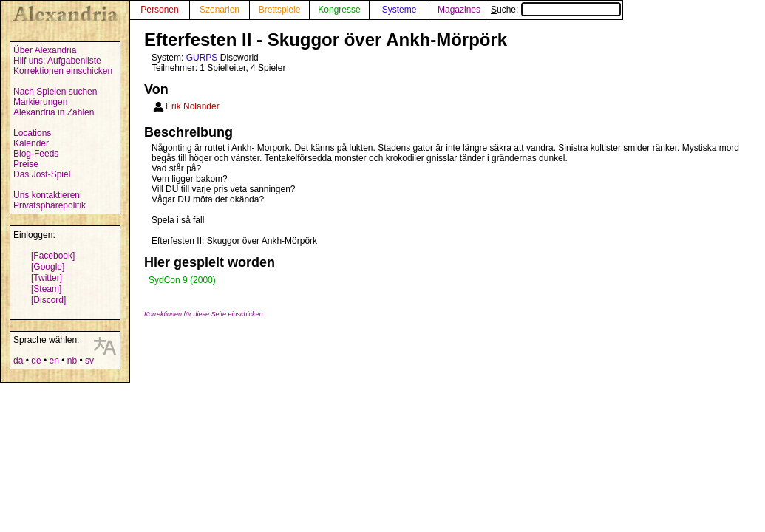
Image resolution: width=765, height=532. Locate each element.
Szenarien (220, 10)
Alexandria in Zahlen (54, 112)
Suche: (556, 10)
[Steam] (46, 289)
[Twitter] (47, 278)
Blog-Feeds (36, 154)
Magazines (459, 10)
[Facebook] (53, 256)
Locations (32, 133)
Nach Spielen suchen (55, 92)
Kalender (31, 143)
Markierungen (40, 102)
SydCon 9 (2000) (182, 280)
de (36, 361)
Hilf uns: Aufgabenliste (57, 61)
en (54, 361)
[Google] (48, 267)
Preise (26, 164)
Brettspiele (280, 10)
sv (89, 361)
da (18, 361)
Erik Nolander (193, 106)
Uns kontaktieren (47, 195)
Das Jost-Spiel (42, 174)
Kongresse (339, 10)
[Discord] (48, 300)
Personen (159, 10)
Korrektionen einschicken (63, 71)
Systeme (399, 10)
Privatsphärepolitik (50, 205)
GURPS (202, 58)
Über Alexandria (45, 50)
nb (72, 361)
